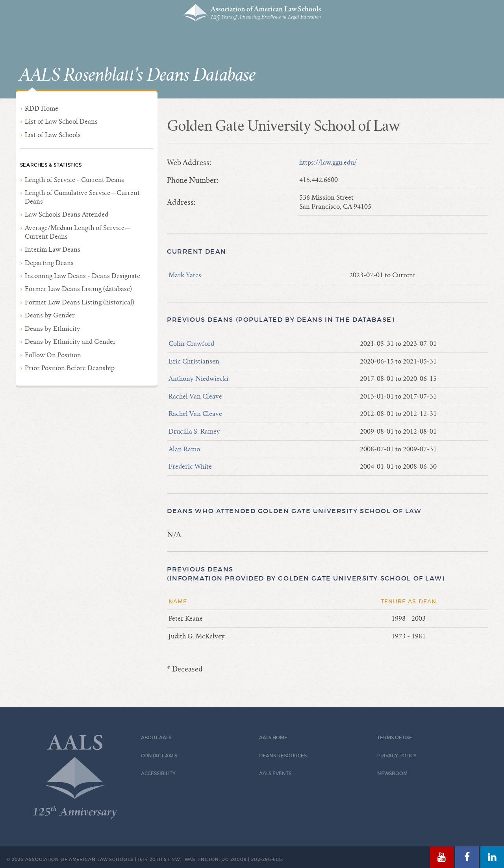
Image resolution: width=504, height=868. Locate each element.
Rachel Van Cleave (195, 396)
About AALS (156, 737)
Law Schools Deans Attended (67, 214)
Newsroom (392, 773)
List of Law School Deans (61, 121)
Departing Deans (49, 263)
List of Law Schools (53, 135)
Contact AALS (159, 756)
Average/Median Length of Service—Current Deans (78, 232)
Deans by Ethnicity (53, 329)
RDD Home (42, 108)
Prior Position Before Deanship (70, 368)
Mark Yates (185, 275)
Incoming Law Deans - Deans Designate (82, 276)
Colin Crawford (191, 344)
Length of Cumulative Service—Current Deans (82, 197)
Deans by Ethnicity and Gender (70, 342)
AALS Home (273, 737)
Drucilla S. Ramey (194, 431)
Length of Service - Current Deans (74, 180)
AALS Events (275, 773)
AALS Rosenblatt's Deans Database (137, 75)
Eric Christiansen (194, 361)
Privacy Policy (397, 756)
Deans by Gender (50, 315)
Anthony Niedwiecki (198, 379)
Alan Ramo (184, 449)
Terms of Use (395, 737)
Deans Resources (283, 756)
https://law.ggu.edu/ (328, 162)
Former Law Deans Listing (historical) (80, 302)
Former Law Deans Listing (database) (78, 289)
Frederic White (190, 466)
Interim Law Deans (53, 249)
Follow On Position (53, 355)
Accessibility (158, 773)
